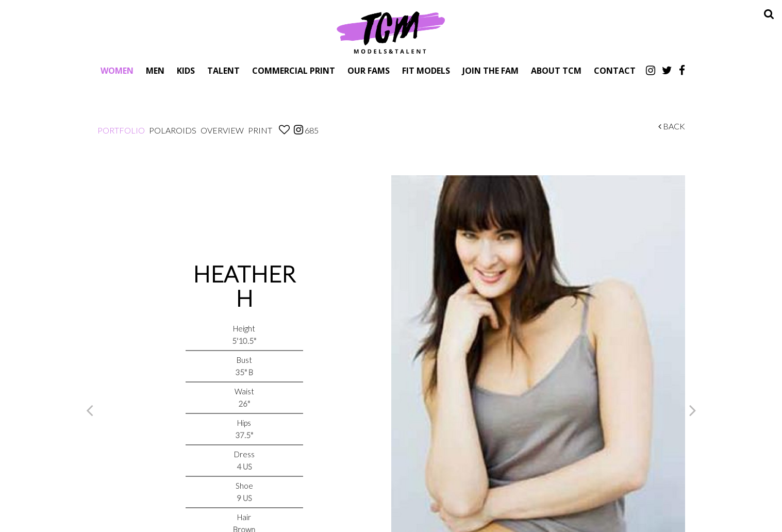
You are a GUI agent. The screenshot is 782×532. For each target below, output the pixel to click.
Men (155, 70)
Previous (90, 410)
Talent (223, 70)
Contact (615, 70)
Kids (186, 70)
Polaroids (173, 130)
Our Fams (369, 70)
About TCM (556, 70)
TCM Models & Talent (391, 32)
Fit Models (426, 70)
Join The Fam (490, 70)
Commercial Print (294, 70)
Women (117, 70)
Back (672, 126)
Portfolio (121, 130)
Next (693, 410)
